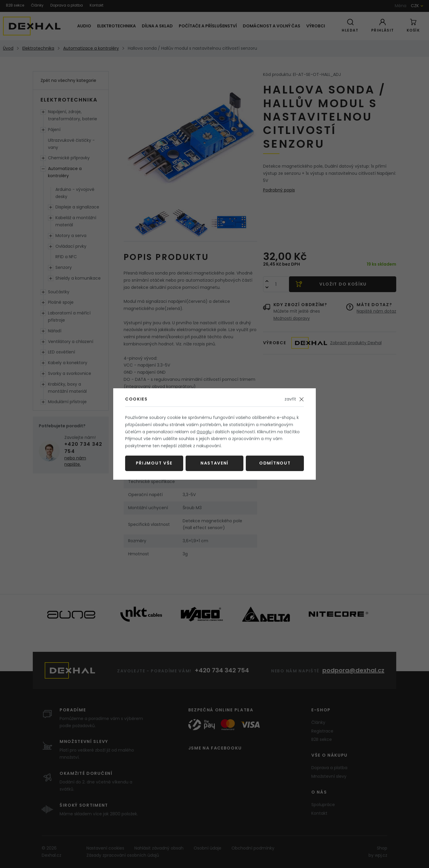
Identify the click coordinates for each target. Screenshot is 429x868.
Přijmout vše (154, 463)
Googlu (204, 432)
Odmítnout (275, 463)
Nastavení (214, 463)
